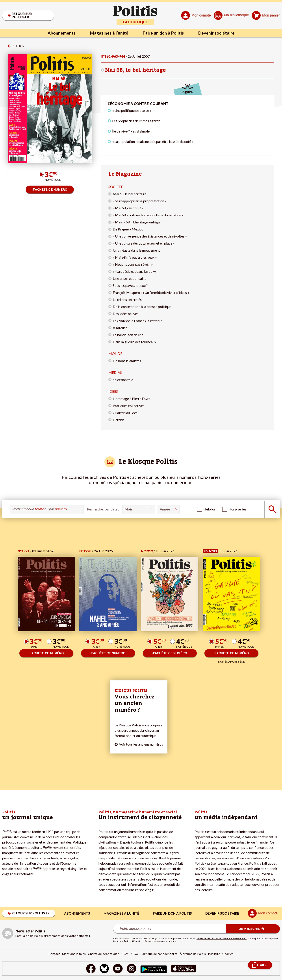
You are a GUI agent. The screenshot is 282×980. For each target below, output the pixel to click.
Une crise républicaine (130, 278)
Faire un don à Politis (163, 33)
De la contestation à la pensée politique (142, 307)
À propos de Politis (193, 954)
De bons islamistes (127, 361)
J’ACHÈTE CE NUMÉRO (50, 190)
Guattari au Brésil (126, 413)
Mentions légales (74, 954)
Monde (115, 353)
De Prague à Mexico (128, 229)
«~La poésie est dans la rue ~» (135, 271)
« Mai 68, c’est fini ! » (128, 208)
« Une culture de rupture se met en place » (144, 243)
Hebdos (210, 509)
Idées (113, 391)
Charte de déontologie (104, 954)
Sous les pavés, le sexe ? (130, 285)
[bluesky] (104, 969)
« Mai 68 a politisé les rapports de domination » (148, 215)
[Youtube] (118, 969)
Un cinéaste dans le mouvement (136, 250)
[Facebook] (90, 969)
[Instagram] (132, 969)
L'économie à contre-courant (138, 104)
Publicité (214, 954)
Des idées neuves (126, 314)
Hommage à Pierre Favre (132, 399)
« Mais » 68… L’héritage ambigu (136, 222)
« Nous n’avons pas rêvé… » (133, 264)
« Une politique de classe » (132, 110)
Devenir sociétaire (217, 33)
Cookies (228, 954)
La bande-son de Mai (129, 335)
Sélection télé (123, 380)
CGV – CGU (130, 954)
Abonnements (60, 33)
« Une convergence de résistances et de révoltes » (150, 236)
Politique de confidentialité (159, 954)
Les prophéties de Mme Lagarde (136, 121)
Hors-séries (237, 509)
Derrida (119, 420)
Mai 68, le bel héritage (135, 70)
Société (116, 187)
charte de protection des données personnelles (222, 938)
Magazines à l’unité (109, 33)
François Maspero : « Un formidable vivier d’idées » (151, 292)
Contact (54, 954)
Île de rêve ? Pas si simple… (132, 131)
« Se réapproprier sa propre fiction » (140, 201)
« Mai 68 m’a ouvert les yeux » (135, 257)
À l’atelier (120, 328)
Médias (115, 372)
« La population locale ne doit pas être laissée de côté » (153, 141)
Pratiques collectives (129, 406)
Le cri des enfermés (127, 299)
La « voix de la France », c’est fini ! (137, 321)
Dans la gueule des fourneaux (135, 342)
